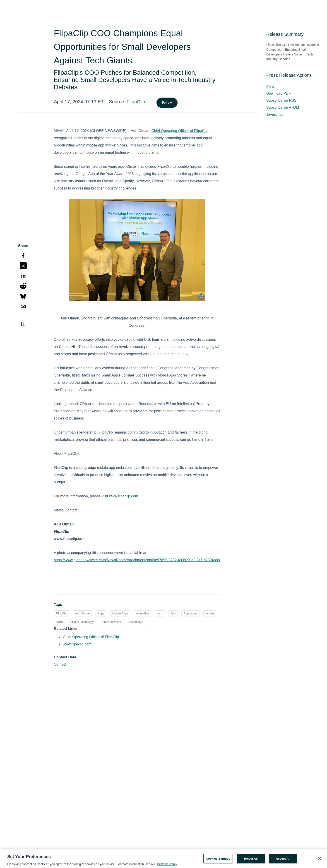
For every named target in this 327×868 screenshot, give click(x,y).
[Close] (320, 860)
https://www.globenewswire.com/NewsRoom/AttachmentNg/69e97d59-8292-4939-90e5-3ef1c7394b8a (137, 560)
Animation (143, 613)
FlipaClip (136, 102)
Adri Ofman (82, 613)
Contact (60, 664)
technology (136, 622)
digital (59, 622)
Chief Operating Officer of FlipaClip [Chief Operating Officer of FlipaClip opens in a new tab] (91, 637)
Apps (101, 613)
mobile (210, 613)
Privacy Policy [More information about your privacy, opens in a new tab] (167, 866)
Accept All (283, 860)
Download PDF (279, 93)
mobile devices (111, 622)
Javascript (274, 114)
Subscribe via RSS (281, 100)
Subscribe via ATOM (283, 107)
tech (160, 613)
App (173, 613)
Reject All (251, 860)
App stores (190, 613)
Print (270, 86)
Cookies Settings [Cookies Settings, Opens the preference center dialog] (218, 860)
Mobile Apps (120, 613)
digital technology (83, 622)
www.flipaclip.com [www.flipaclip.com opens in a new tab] (77, 644)
